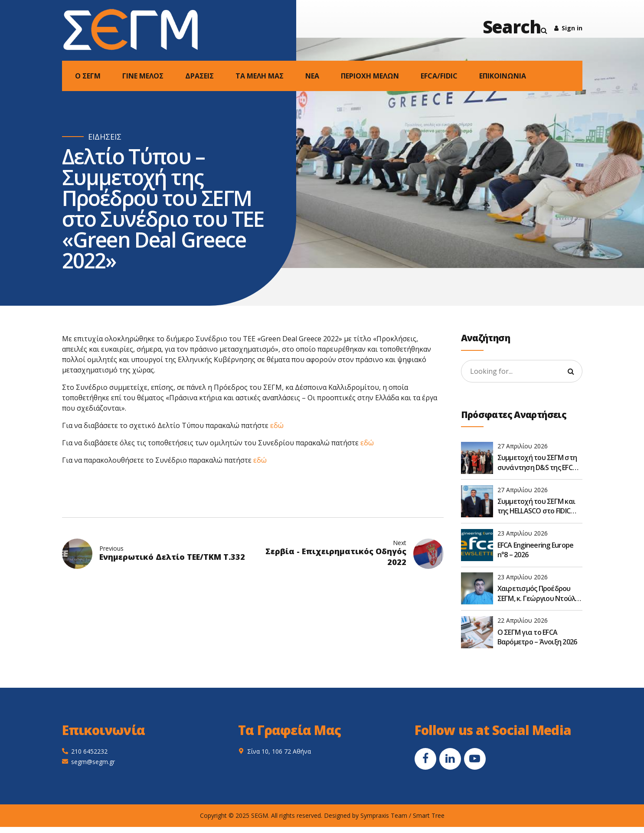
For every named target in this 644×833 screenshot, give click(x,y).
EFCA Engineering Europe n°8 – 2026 (536, 550)
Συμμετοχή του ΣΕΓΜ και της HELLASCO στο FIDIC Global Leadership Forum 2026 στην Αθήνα (536, 506)
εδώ (277, 425)
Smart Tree (429, 815)
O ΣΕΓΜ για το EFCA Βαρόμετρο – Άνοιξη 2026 (537, 637)
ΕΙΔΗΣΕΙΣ (105, 137)
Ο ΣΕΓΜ (88, 76)
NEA (312, 76)
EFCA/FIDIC (439, 76)
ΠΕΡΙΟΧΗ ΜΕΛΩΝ (370, 76)
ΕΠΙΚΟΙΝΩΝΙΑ (503, 76)
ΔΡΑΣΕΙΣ (199, 76)
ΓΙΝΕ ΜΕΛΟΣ (143, 76)
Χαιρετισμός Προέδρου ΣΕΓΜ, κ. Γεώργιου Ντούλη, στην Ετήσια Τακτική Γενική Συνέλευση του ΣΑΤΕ (539, 593)
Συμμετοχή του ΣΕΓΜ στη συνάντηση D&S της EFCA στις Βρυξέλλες (537, 462)
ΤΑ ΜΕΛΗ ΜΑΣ (260, 76)
